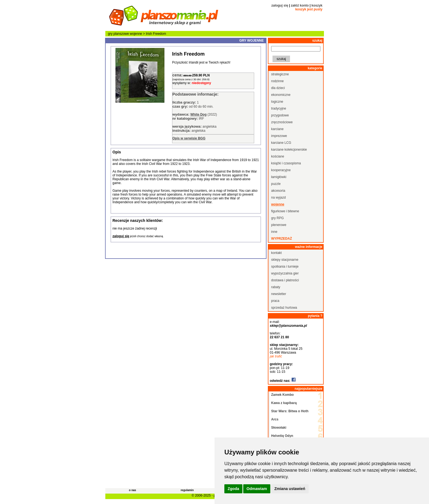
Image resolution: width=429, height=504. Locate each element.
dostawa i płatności (285, 280)
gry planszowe (119, 34)
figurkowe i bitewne (285, 211)
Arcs (275, 419)
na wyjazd (278, 197)
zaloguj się (280, 5)
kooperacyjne (281, 170)
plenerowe (279, 225)
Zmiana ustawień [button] (290, 489)
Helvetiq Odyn (282, 436)
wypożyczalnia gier (285, 273)
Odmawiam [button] (257, 489)
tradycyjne (279, 108)
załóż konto (300, 5)
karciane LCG (281, 143)
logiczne (277, 102)
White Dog (198, 114)
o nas (132, 490)
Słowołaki (279, 428)
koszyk (317, 5)
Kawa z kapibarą (284, 403)
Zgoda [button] (233, 489)
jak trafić (276, 356)
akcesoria (278, 191)
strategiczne (280, 74)
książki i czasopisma (286, 163)
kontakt (276, 253)
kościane (278, 156)
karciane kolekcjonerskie (289, 150)
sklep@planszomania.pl (288, 326)
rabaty (276, 287)
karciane (277, 129)
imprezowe (279, 136)
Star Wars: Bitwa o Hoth (290, 411)
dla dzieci (278, 88)
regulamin (187, 490)
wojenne (136, 34)
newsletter (279, 294)
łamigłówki (279, 177)
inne (274, 232)
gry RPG (277, 218)
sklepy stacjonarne (285, 260)
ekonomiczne (281, 95)
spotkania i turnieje (285, 267)
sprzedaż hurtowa (284, 308)
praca (275, 301)
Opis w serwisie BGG (189, 138)
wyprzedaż (282, 239)
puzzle (276, 184)
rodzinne (277, 81)
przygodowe (280, 115)
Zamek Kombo (282, 395)
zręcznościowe (282, 122)
